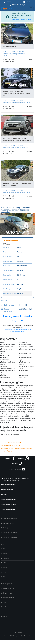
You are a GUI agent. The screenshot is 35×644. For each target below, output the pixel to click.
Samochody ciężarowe (9, 500)
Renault (4, 567)
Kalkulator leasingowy (8, 485)
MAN (4, 549)
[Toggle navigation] (31, 8)
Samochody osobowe (8, 509)
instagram (23, 458)
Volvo (4, 563)
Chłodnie (5, 617)
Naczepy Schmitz (7, 598)
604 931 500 (23, 305)
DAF (3, 544)
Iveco (4, 572)
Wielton (4, 607)
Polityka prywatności (16, 636)
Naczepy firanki (7, 584)
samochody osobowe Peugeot (21, 20)
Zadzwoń (9, 2)
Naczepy (4, 495)
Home (4, 443)
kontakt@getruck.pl (25, 309)
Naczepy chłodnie (8, 588)
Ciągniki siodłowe (7, 490)
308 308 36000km (9, 47)
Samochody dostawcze (9, 505)
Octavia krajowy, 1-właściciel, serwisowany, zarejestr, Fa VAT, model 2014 (17, 93)
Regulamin (27, 636)
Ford (3, 577)
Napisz (28, 2)
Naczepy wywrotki (8, 593)
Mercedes (5, 558)
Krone (4, 602)
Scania (4, 554)
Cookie (7, 636)
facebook (10, 458)
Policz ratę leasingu (19, 5)
